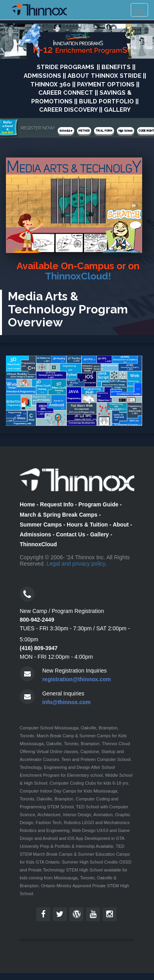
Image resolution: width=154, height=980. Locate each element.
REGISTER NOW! (38, 128)
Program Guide (99, 504)
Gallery (99, 534)
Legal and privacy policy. (77, 564)
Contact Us (71, 534)
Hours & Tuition (87, 525)
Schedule (66, 130)
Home (27, 504)
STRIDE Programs (66, 67)
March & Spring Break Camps (59, 515)
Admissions (35, 534)
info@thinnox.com (67, 702)
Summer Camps (41, 525)
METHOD (84, 130)
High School (126, 130)
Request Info (57, 504)
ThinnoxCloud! (78, 276)
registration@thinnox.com (77, 679)
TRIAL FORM (104, 130)
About (120, 525)
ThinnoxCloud (38, 544)
